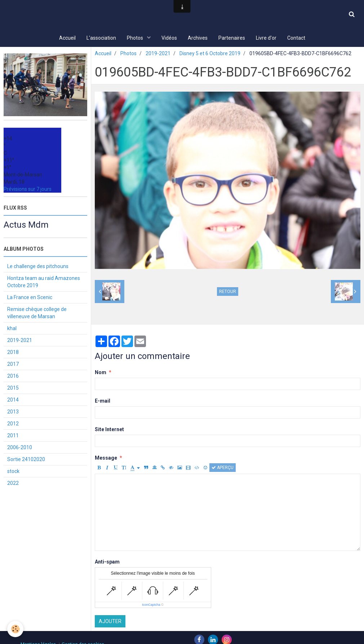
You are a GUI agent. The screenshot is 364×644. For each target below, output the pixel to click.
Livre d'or (266, 38)
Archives (198, 38)
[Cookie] (15, 629)
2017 (13, 365)
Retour (228, 292)
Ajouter (110, 622)
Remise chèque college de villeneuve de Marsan (37, 314)
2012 (13, 424)
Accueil (67, 38)
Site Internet (109, 430)
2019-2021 (158, 54)
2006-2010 (20, 448)
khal (12, 329)
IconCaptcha (151, 605)
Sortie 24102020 (26, 460)
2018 (13, 353)
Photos (136, 38)
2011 (13, 436)
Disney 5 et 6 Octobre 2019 (210, 54)
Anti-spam (107, 562)
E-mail (103, 402)
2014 (13, 400)
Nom (101, 373)
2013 (13, 412)
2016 (13, 377)
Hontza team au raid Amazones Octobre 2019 (44, 282)
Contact (296, 38)
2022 (13, 484)
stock (13, 472)
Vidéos (169, 38)
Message (106, 459)
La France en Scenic (30, 298)
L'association (101, 38)
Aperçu (223, 468)
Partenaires (232, 38)
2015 (13, 389)
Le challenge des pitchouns (38, 267)
